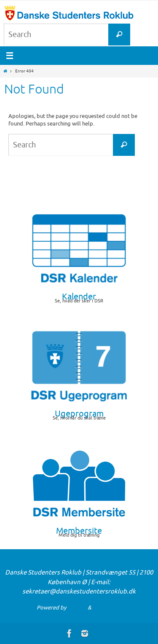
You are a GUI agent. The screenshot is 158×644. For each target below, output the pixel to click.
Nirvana (77, 608)
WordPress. (107, 608)
